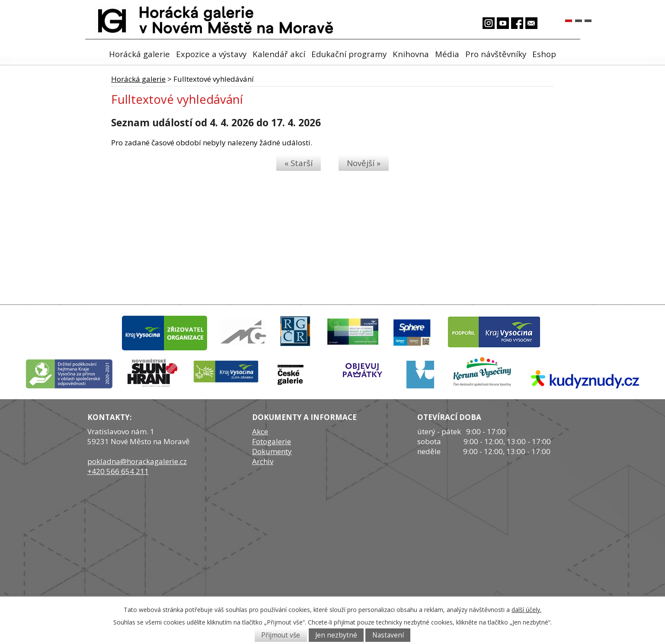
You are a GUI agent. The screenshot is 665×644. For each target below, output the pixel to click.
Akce (260, 431)
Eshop (544, 54)
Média (447, 54)
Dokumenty (272, 451)
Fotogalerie (272, 441)
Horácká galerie (139, 54)
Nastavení (388, 635)
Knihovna (411, 54)
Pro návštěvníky (496, 54)
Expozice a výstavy (211, 54)
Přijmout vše (281, 635)
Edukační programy (349, 54)
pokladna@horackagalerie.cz (137, 461)
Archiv (263, 461)
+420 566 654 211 (118, 471)
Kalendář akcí (279, 54)
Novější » (364, 163)
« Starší (299, 163)
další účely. (526, 610)
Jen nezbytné (336, 635)
